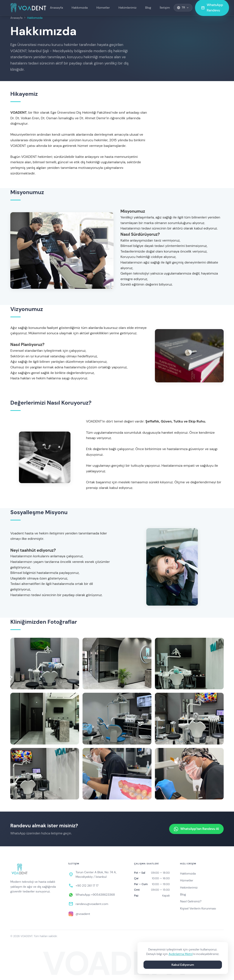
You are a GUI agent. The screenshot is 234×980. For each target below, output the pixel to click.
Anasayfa (57, 8)
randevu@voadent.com (92, 904)
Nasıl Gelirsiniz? (191, 901)
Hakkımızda (80, 8)
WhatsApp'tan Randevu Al (196, 829)
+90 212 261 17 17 (87, 886)
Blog (148, 8)
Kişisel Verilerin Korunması (198, 908)
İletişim (165, 8)
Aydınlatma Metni (181, 954)
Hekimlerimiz (128, 8)
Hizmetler (103, 8)
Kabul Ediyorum (183, 965)
